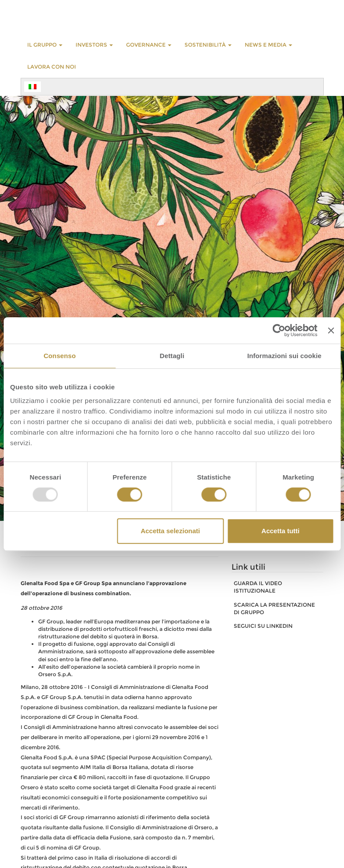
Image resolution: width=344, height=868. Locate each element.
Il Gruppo (45, 45)
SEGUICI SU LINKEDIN (263, 626)
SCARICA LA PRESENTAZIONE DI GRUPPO (274, 608)
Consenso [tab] (60, 356)
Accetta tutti (281, 531)
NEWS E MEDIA (268, 45)
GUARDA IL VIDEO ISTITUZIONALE (258, 587)
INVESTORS (94, 45)
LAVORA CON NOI (52, 67)
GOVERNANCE (149, 45)
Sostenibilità (208, 45)
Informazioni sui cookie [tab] (284, 356)
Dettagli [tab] (172, 356)
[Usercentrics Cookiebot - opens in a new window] (279, 330)
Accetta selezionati (170, 531)
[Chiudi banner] (331, 330)
